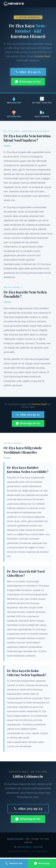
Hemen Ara (14, 863)
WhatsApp (38, 847)
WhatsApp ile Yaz (28, 82)
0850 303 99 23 (28, 72)
